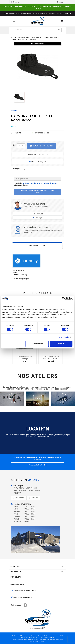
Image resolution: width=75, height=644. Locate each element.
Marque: (16, 275)
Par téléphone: (37, 155)
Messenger (37, 218)
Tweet (25, 170)
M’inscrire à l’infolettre (37, 465)
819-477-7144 (37, 214)
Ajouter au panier (42, 146)
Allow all (61, 344)
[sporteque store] (38, 540)
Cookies (42, 642)
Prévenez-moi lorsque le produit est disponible (37, 192)
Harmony (14, 111)
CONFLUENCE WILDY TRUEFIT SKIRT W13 (51, 358)
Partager (22, 170)
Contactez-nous (17, 585)
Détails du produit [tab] (37, 246)
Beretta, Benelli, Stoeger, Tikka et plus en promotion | (38, 8)
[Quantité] (20, 146)
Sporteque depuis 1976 (38, 628)
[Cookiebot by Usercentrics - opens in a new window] (63, 299)
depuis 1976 (59, 636)
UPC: (15, 273)
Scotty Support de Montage (25, 358)
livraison (36, 640)
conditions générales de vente (32, 183)
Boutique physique (18, 640)
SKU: (15, 271)
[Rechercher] (38, 30)
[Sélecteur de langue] (61, 2)
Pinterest (27, 170)
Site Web (34, 498)
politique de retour (50, 183)
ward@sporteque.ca (25, 597)
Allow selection (37, 344)
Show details (64, 337)
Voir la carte (19, 498)
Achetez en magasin (38, 162)
